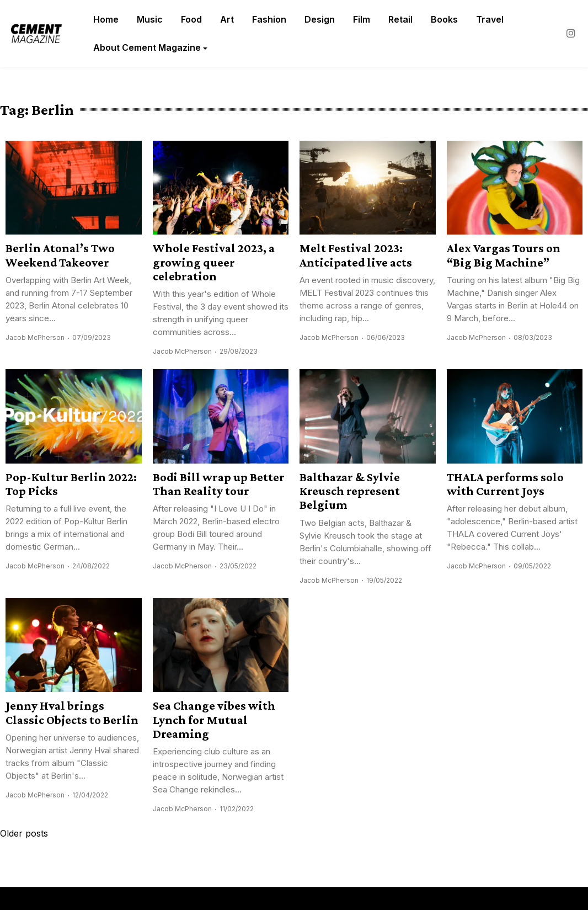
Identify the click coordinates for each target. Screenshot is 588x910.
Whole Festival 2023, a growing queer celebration (214, 262)
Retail (400, 19)
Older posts (24, 833)
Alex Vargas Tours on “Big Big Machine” (504, 255)
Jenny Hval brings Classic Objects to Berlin (72, 712)
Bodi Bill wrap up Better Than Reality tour (219, 484)
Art (227, 19)
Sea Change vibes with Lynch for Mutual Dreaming (214, 720)
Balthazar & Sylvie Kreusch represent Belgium (350, 491)
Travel (490, 19)
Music (150, 19)
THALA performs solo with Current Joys (505, 484)
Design (320, 19)
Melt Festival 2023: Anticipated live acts (356, 255)
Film (362, 19)
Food (191, 19)
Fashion (269, 19)
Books (444, 19)
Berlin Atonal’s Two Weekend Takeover (60, 255)
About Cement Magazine (147, 47)
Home (106, 19)
